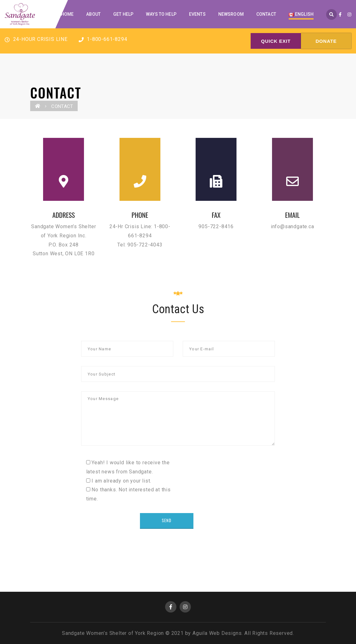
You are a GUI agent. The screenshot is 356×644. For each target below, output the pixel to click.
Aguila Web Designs (217, 633)
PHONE (140, 215)
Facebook (171, 607)
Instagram (185, 607)
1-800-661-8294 (103, 39)
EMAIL (292, 215)
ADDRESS (64, 215)
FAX (216, 215)
